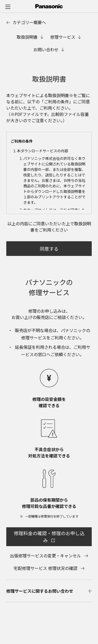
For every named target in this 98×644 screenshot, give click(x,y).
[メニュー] (8, 7)
